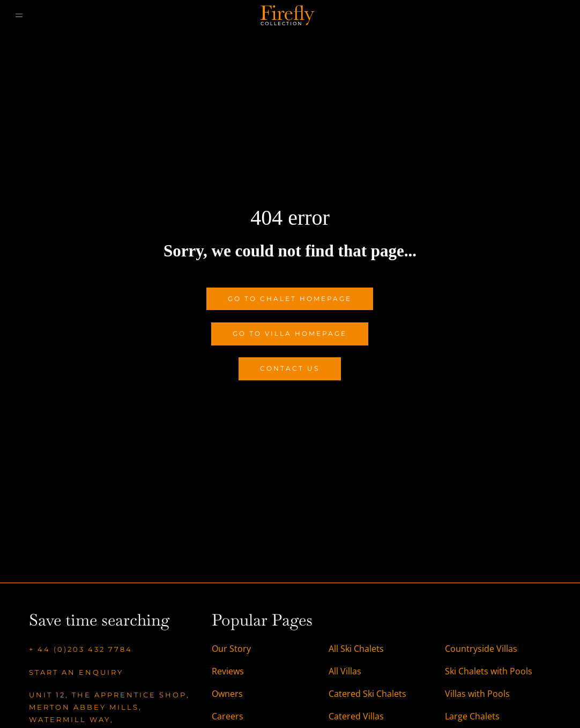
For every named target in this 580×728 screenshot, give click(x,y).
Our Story (231, 649)
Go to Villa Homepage (290, 333)
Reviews (228, 671)
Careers (228, 716)
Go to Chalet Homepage (290, 299)
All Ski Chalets (357, 649)
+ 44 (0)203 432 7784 (81, 649)
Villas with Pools (477, 694)
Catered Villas (356, 716)
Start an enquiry (76, 672)
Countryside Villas (481, 649)
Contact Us (290, 368)
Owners (227, 694)
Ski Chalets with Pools (489, 671)
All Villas (345, 671)
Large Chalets (472, 716)
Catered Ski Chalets (367, 694)
